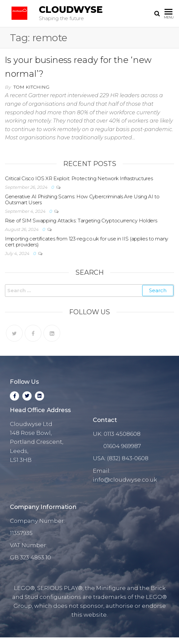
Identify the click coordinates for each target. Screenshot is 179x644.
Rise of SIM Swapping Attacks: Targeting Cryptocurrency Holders (81, 221)
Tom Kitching (31, 87)
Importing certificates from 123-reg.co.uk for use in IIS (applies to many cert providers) (87, 242)
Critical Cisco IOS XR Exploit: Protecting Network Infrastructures (79, 178)
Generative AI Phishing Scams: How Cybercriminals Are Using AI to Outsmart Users (82, 199)
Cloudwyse (71, 10)
